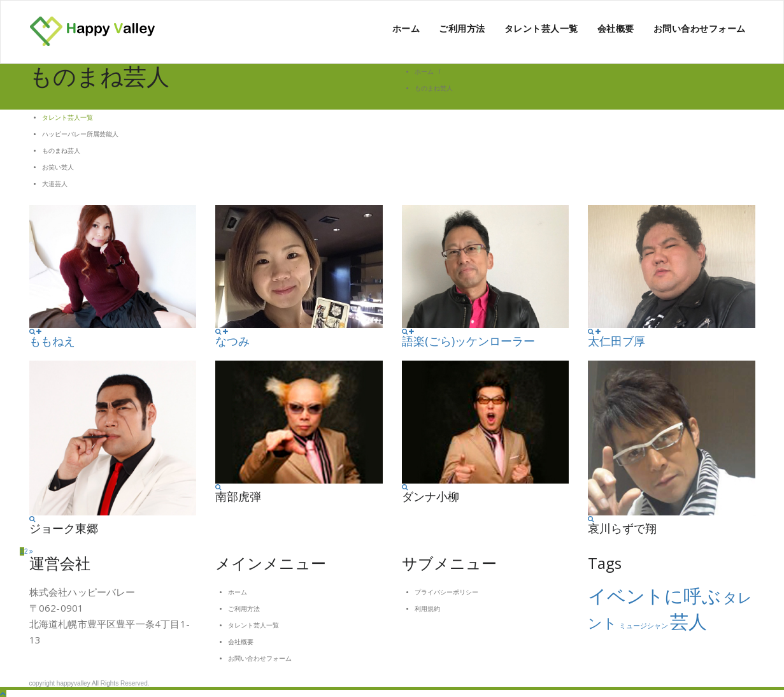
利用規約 (427, 609)
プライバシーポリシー (446, 592)
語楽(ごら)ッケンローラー (468, 341)
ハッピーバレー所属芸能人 (80, 134)
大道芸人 (55, 184)
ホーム (406, 28)
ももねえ (52, 341)
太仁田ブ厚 (617, 341)
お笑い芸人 (58, 167)
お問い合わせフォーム (700, 28)
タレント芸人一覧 (541, 28)
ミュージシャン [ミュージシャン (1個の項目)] (644, 626)
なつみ (232, 341)
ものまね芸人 (61, 151)
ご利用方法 (462, 28)
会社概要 (616, 28)
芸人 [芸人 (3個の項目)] (688, 622)
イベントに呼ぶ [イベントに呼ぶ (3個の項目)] (654, 596)
